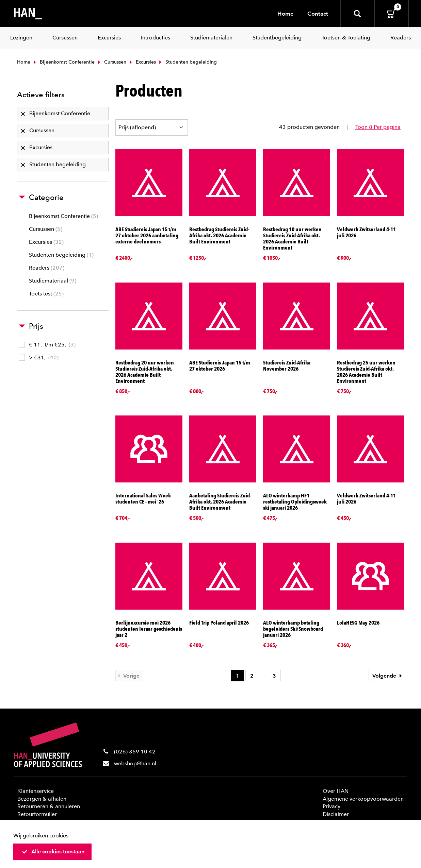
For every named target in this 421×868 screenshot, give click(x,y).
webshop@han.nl (135, 763)
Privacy (331, 806)
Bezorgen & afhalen (42, 799)
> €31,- (39, 358)
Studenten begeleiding (61, 255)
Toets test (46, 294)
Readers (47, 268)
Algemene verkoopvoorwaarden (363, 799)
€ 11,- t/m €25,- (47, 345)
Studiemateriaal (53, 281)
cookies (59, 836)
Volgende (388, 676)
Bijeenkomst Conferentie (63, 62)
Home (286, 14)
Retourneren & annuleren (49, 806)
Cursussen (111, 62)
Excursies (142, 62)
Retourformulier (37, 814)
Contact (318, 14)
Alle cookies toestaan (53, 852)
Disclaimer (336, 814)
